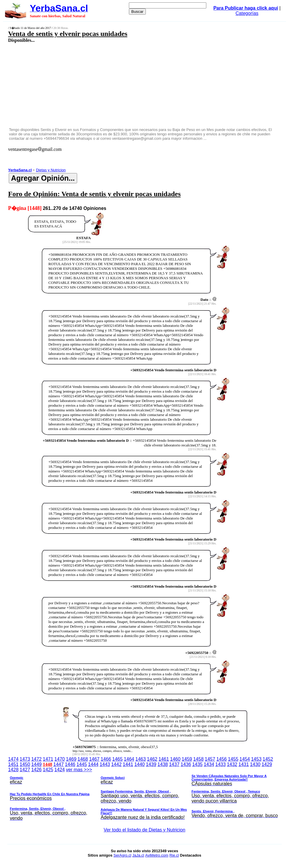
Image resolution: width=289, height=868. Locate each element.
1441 (128, 764)
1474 (13, 759)
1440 (140, 764)
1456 (221, 759)
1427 (25, 770)
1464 (129, 759)
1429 (267, 764)
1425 (48, 770)
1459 (187, 759)
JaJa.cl (138, 855)
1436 (186, 764)
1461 (164, 759)
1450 (25, 764)
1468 (83, 759)
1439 (151, 764)
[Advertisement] (121, 85)
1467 (94, 759)
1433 (221, 764)
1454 (245, 759)
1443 (105, 764)
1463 (141, 759)
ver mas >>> (145, 795)
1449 (37, 764)
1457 (210, 759)
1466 (106, 759)
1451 (13, 764)
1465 (117, 759)
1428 (13, 770)
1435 (198, 764)
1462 (152, 759)
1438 (163, 764)
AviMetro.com (157, 855)
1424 (60, 770)
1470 (60, 759)
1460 (175, 759)
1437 (174, 764)
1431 (244, 764)
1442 (116, 764)
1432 (232, 764)
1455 (233, 759)
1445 (82, 764)
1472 (37, 759)
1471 (48, 759)
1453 (256, 759)
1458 (198, 759)
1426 (37, 770)
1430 (255, 764)
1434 (209, 764)
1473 (25, 759)
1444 (93, 764)
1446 (70, 764)
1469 (71, 759)
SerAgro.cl (122, 855)
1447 (59, 764)
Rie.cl (174, 855)
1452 (268, 759)
